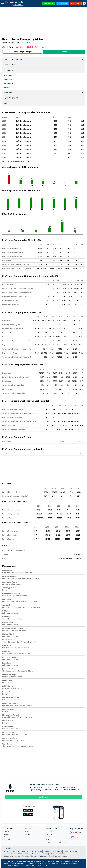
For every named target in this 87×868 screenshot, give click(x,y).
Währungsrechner (46, 856)
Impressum (50, 832)
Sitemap (7, 840)
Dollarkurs (35, 854)
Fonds (62, 854)
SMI (5, 854)
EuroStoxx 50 (37, 852)
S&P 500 (76, 852)
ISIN (18, 43)
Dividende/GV (9, 83)
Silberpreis (54, 854)
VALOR (5, 43)
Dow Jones (47, 852)
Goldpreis (12, 854)
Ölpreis (57, 856)
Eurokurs (44, 854)
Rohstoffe (26, 856)
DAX (29, 852)
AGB (48, 840)
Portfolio (34, 856)
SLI (18, 852)
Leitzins (64, 856)
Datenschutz (51, 834)
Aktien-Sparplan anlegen (23, 52)
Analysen (7, 87)
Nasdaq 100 (57, 852)
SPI (14, 852)
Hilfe (27, 832)
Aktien (20, 854)
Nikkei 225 (67, 852)
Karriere (7, 834)
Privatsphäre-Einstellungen (56, 842)
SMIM (23, 852)
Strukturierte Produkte (12, 856)
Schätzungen (8, 79)
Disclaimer (50, 837)
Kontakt (7, 832)
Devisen (27, 854)
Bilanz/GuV (8, 75)
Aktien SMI (8, 852)
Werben (28, 834)
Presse (6, 837)
